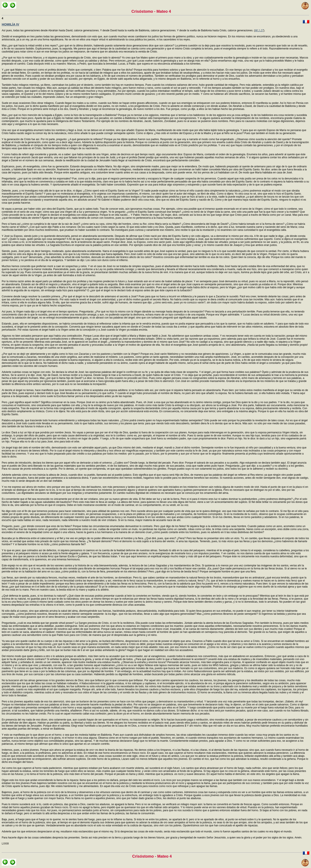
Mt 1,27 (259, 30)
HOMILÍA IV (10, 24)
